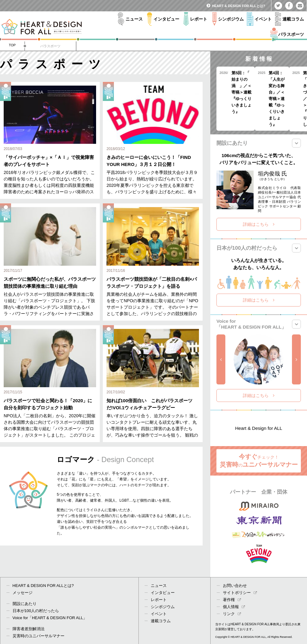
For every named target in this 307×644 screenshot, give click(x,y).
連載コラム (161, 621)
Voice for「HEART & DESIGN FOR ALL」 (50, 618)
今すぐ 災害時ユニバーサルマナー (259, 461)
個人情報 (234, 607)
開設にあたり (25, 604)
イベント (159, 614)
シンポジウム (163, 607)
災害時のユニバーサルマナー (39, 636)
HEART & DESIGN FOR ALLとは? (236, 6)
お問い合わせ (235, 586)
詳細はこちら (259, 224)
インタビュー (163, 593)
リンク (232, 614)
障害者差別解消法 (29, 629)
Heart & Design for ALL (259, 428)
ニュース (159, 586)
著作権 (232, 600)
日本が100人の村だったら (36, 611)
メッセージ (23, 593)
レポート (159, 600)
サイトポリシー (240, 593)
